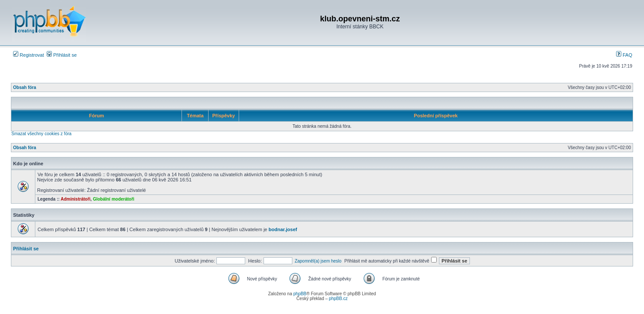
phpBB (300, 294)
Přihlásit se (62, 55)
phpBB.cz (338, 299)
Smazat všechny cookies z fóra (41, 134)
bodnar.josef (283, 229)
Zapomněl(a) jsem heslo (318, 261)
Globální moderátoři (114, 199)
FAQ (624, 55)
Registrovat (29, 55)
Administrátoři (75, 199)
